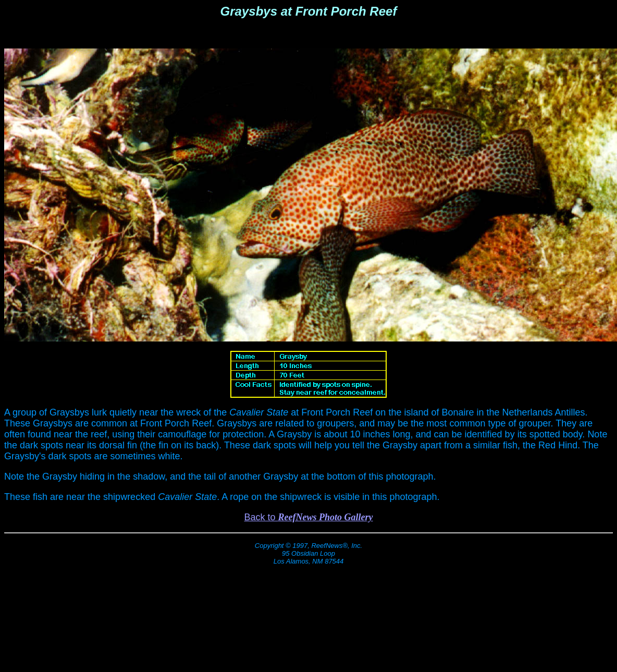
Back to (309, 517)
